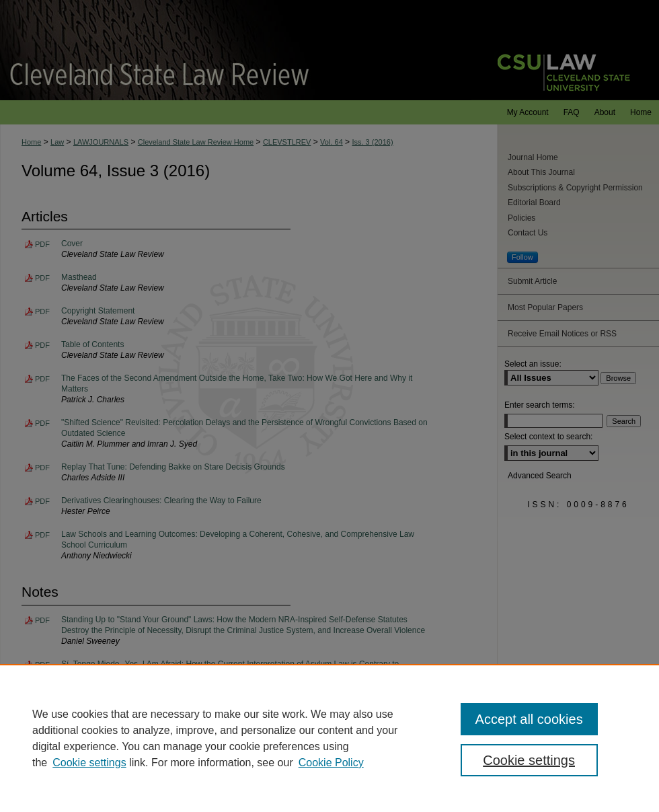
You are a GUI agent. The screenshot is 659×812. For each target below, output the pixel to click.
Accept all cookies (529, 719)
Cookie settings (89, 763)
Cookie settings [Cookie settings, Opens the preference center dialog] (529, 760)
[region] (329, 738)
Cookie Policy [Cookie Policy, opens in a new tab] (331, 763)
